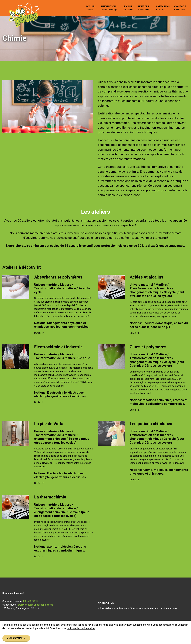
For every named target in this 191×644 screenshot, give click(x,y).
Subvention (109, 8)
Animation (163, 8)
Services (144, 8)
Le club (128, 8)
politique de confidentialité (81, 628)
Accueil (91, 8)
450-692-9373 (30, 601)
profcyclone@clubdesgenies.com (35, 605)
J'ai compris (16, 638)
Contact (180, 8)
